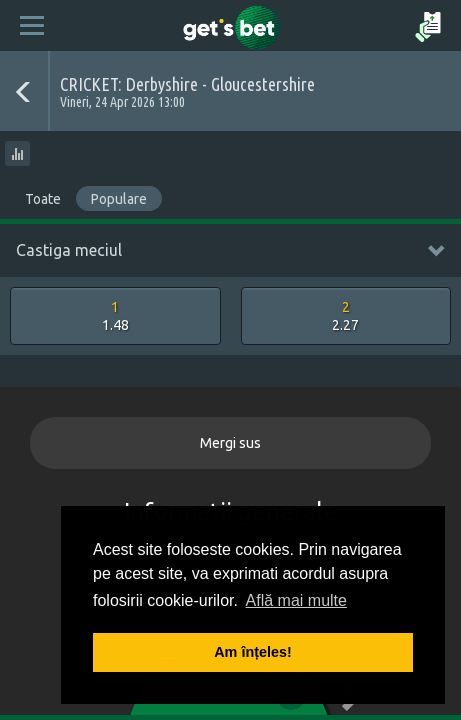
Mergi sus (230, 443)
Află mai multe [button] (296, 600)
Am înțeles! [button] (253, 652)
